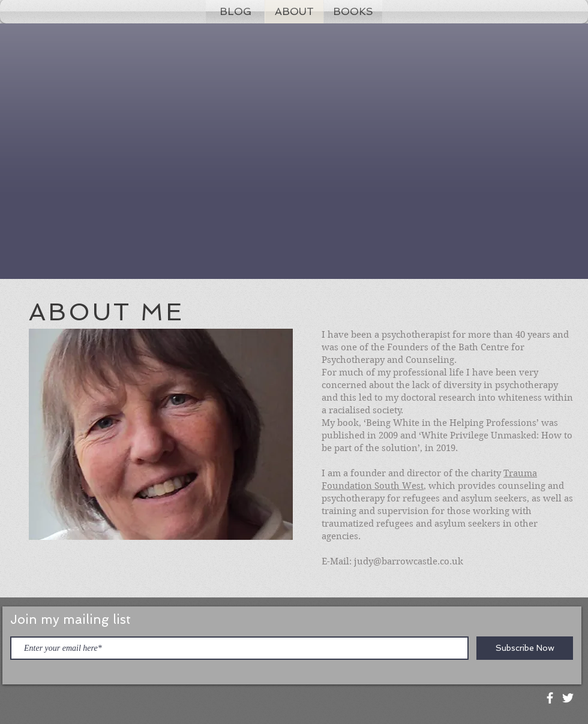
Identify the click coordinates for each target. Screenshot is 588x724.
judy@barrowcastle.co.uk (409, 561)
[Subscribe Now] (525, 648)
